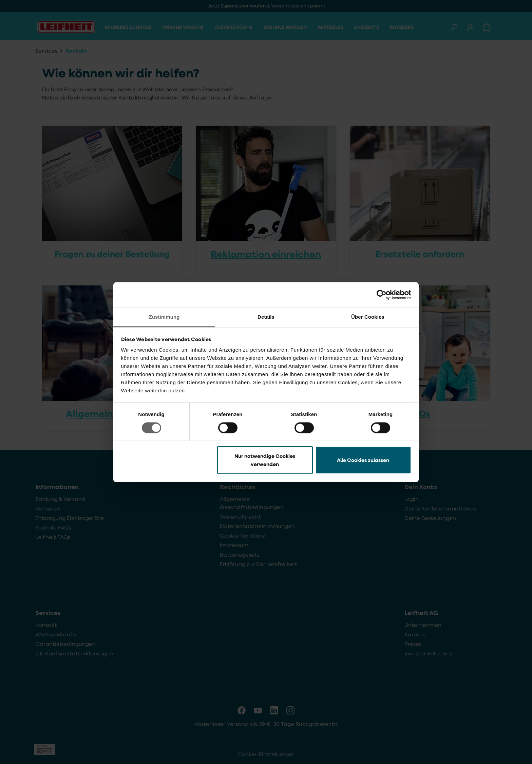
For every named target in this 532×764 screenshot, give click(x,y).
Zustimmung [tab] (164, 317)
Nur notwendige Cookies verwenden (265, 460)
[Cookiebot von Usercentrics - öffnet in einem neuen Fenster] (382, 295)
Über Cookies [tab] (368, 317)
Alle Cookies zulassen (363, 460)
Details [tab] (266, 317)
